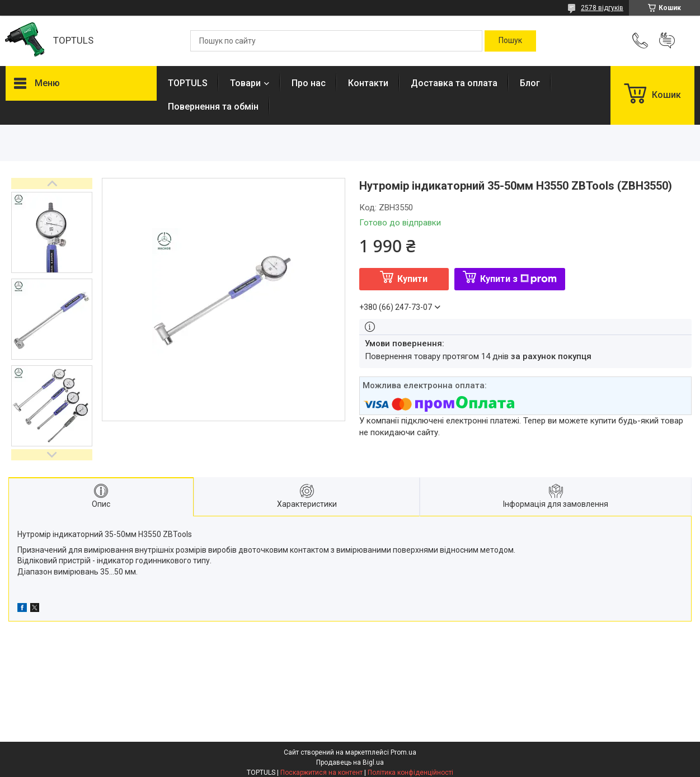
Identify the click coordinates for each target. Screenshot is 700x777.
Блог (530, 83)
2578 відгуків (602, 8)
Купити (412, 279)
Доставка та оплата (454, 83)
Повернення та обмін (213, 107)
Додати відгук (667, 41)
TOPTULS (188, 83)
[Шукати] (510, 41)
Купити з (518, 279)
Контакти (368, 83)
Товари (245, 83)
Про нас (309, 83)
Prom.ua (403, 752)
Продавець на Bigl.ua (350, 762)
